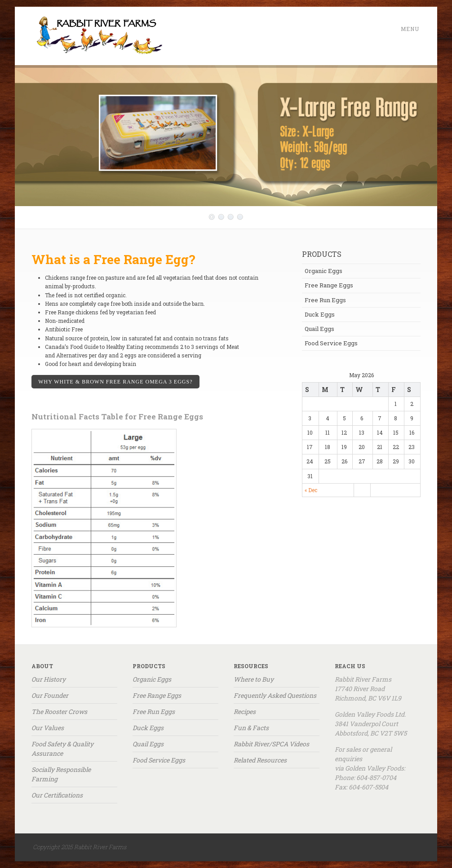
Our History (49, 679)
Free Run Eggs (325, 300)
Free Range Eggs (329, 285)
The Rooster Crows (59, 712)
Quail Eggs (319, 329)
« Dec (311, 490)
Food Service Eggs (331, 343)
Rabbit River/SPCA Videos (271, 744)
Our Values (48, 728)
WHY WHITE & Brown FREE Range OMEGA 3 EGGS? (115, 382)
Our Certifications (57, 795)
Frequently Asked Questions (275, 695)
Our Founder (50, 695)
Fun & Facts (251, 728)
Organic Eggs (323, 271)
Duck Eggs (320, 314)
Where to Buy (254, 679)
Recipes (245, 712)
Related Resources (260, 760)
